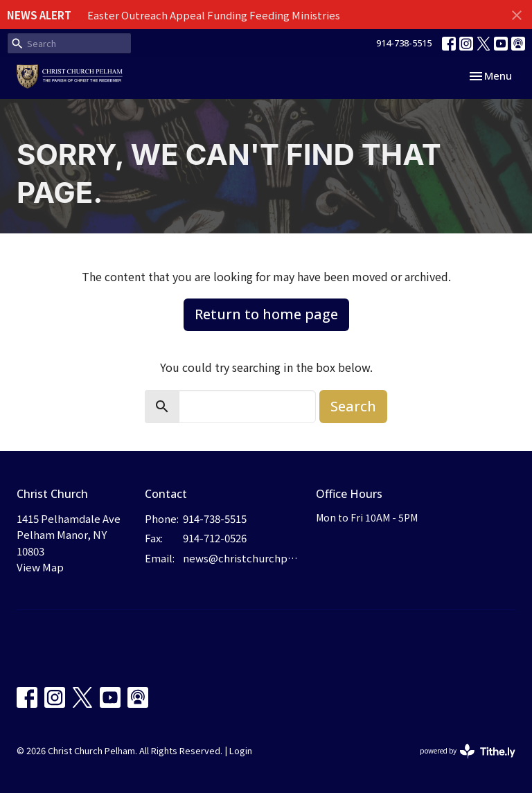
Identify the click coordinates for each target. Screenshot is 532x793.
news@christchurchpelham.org (242, 558)
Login (241, 750)
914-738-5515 (404, 43)
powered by (468, 751)
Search (353, 406)
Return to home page (266, 314)
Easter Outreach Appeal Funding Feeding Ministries (214, 15)
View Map (40, 567)
